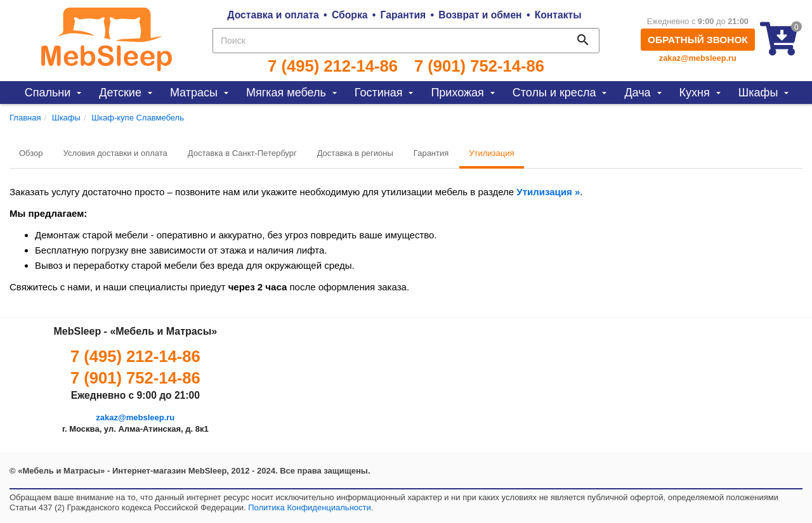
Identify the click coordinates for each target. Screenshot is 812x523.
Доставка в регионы (355, 153)
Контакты (558, 15)
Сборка (350, 15)
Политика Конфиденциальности (310, 507)
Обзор (31, 153)
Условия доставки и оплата (115, 153)
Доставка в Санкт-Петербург (242, 153)
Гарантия (403, 15)
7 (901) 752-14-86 (479, 66)
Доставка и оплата (273, 15)
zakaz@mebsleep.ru (698, 58)
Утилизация (491, 153)
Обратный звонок (698, 40)
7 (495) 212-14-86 (333, 66)
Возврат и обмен (480, 15)
